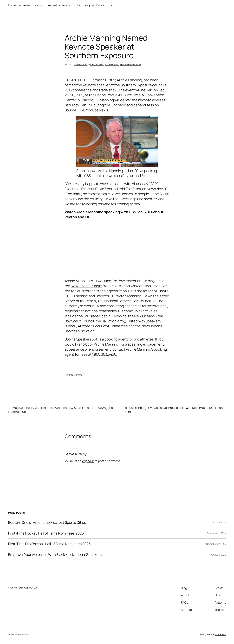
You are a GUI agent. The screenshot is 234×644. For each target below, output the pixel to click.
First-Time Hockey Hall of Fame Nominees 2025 (46, 533)
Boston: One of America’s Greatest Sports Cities (47, 523)
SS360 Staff (81, 64)
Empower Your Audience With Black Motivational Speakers (55, 555)
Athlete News (97, 64)
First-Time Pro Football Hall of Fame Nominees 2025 (49, 544)
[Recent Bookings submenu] (72, 5)
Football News (112, 64)
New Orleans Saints (86, 286)
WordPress (220, 634)
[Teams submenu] (43, 5)
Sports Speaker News (131, 64)
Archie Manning (129, 80)
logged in (88, 461)
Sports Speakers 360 (81, 339)
